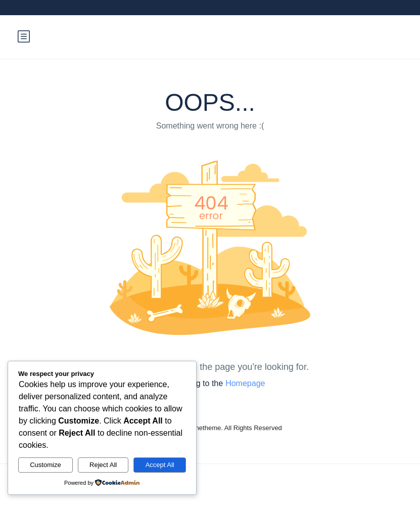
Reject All (103, 465)
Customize (45, 465)
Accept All (160, 465)
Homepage (245, 383)
